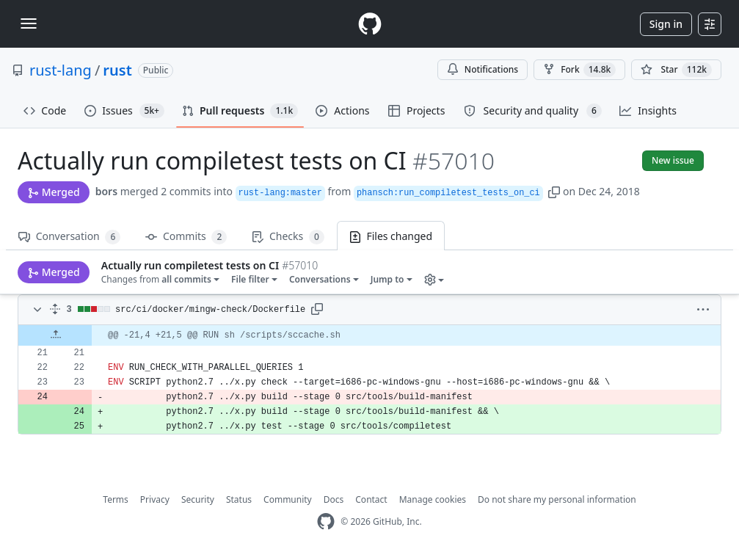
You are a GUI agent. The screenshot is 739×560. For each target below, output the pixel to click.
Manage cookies (433, 499)
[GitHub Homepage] (326, 521)
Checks (288, 237)
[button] (554, 191)
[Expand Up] (55, 335)
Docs (334, 499)
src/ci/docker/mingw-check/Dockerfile (210, 310)
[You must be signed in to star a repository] (676, 70)
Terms (116, 499)
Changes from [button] (74, 272)
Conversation (69, 237)
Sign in (666, 24)
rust (117, 70)
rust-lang (61, 70)
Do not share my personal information (557, 499)
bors (106, 191)
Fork (579, 70)
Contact (371, 499)
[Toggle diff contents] (36, 310)
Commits (186, 237)
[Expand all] (55, 310)
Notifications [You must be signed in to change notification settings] (483, 69)
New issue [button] (673, 160)
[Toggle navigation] (29, 23)
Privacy (155, 499)
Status (239, 499)
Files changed (391, 236)
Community (288, 499)
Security (198, 499)
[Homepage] (370, 24)
